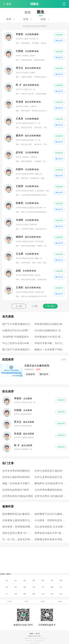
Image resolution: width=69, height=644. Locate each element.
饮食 (25, 580)
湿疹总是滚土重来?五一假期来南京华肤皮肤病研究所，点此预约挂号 (18, 533)
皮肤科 (32, 56)
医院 (28, 12)
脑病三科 (39, 174)
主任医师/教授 (27, 34)
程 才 (17, 445)
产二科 (38, 140)
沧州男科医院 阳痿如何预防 (18, 496)
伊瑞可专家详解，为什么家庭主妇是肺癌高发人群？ (51, 343)
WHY (52, 594)
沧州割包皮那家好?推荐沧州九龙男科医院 (18, 490)
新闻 (25, 587)
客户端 (38, 634)
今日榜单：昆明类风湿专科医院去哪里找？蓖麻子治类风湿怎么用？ (51, 520)
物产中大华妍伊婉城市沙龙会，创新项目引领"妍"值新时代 (18, 324)
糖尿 (34, 594)
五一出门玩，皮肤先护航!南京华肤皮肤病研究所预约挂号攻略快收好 (18, 539)
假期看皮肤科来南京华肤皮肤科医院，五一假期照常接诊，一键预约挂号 (51, 539)
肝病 (16, 594)
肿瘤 (61, 580)
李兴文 (18, 422)
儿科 (7, 580)
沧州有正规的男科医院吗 (16, 477)
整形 (34, 580)
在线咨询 (59, 35)
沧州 (9, 19)
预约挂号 (59, 41)
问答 (52, 580)
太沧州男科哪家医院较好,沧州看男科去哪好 (51, 490)
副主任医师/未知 (28, 68)
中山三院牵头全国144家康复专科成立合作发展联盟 (18, 343)
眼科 (25, 594)
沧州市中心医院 (22, 39)
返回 (9, 4)
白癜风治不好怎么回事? (16, 330)
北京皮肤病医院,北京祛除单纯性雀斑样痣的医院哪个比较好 (51, 527)
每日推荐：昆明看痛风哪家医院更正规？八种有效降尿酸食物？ (18, 527)
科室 (26, 19)
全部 (63, 359)
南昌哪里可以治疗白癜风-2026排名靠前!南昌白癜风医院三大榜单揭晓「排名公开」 (51, 514)
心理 (43, 587)
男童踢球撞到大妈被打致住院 (51, 324)
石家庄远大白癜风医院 (37, 366)
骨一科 (32, 89)
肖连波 (18, 434)
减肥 (52, 587)
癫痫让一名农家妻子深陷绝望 (51, 349)
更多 (61, 594)
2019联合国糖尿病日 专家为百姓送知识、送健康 (51, 330)
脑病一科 (39, 258)
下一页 (50, 306)
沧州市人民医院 (22, 56)
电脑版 (31, 634)
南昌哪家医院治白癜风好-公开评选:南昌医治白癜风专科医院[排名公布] (18, 514)
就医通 (8, 574)
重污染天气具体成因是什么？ (18, 349)
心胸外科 (33, 106)
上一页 (19, 306)
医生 (41, 12)
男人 (61, 587)
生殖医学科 (40, 292)
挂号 (38, 369)
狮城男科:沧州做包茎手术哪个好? (51, 483)
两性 (43, 580)
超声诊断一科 (41, 208)
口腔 (43, 594)
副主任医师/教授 (28, 136)
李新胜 (18, 398)
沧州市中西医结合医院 (25, 123)
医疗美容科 (40, 241)
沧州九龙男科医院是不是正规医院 (51, 477)
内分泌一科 (34, 39)
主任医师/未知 (27, 51)
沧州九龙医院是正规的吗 (48, 471)
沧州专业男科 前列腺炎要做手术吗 (51, 496)
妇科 (7, 587)
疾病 (43, 19)
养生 (16, 580)
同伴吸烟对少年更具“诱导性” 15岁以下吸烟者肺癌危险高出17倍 (51, 337)
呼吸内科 (33, 225)
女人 (7, 594)
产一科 (38, 123)
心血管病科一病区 (42, 191)
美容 (34, 587)
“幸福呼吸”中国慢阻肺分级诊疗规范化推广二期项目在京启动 (18, 337)
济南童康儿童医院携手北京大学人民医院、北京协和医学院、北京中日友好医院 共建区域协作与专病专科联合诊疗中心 (18, 520)
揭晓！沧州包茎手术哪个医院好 (18, 483)
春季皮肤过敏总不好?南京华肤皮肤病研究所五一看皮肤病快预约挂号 (51, 533)
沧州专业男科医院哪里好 (16, 471)
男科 (16, 587)
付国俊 (18, 410)
